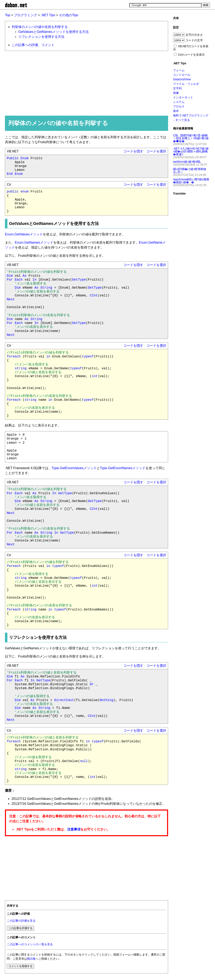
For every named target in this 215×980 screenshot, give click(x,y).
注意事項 (74, 829)
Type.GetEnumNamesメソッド (123, 468)
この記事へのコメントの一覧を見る (30, 944)
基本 (176, 111)
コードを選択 (156, 151)
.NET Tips (48, 15)
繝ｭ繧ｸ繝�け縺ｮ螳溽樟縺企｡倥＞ (190, 170)
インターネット (183, 97)
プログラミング (26, 15)
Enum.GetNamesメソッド (34, 242)
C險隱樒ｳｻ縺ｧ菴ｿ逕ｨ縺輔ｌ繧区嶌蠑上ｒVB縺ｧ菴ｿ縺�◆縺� (191, 138)
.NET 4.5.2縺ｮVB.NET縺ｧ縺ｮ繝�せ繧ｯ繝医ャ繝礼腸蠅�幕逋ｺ (191, 151)
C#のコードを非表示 (191, 55)
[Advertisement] (85, 83)
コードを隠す (133, 151)
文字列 (177, 88)
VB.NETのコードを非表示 (191, 48)
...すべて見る (181, 120)
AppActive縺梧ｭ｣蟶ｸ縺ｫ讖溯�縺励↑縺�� (191, 181)
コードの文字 (194, 40)
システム (179, 102)
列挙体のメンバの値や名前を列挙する (40, 27)
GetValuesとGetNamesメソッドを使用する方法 (53, 32)
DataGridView (182, 79)
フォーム (179, 70)
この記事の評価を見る (21, 921)
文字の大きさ (194, 35)
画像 (176, 93)
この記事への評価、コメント (33, 45)
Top (8, 15)
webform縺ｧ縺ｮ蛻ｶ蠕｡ (187, 162)
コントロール (182, 75)
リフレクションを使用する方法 (41, 37)
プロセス (179, 106)
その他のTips (69, 15)
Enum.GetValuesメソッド (24, 234)
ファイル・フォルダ (186, 84)
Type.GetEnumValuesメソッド (74, 468)
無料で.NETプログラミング (191, 115)
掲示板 (31, 959)
